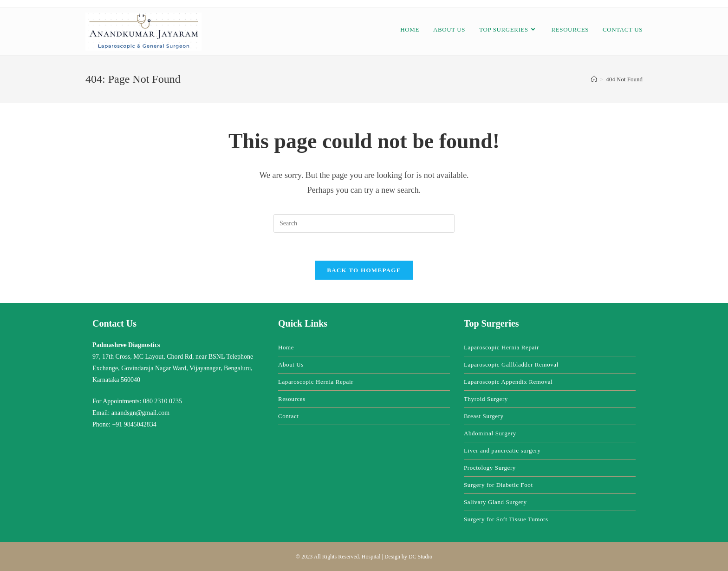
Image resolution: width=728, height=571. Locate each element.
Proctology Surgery (490, 468)
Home (286, 347)
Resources (292, 399)
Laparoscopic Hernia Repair (316, 382)
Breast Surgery (484, 416)
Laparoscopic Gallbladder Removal (511, 364)
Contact (289, 416)
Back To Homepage (364, 270)
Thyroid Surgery (486, 399)
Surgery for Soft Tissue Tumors (506, 519)
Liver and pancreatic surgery (502, 450)
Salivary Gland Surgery (495, 502)
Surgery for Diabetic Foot (498, 485)
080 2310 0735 (162, 401)
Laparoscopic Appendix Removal (508, 382)
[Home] (594, 79)
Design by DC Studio (408, 557)
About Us (291, 364)
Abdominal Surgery (490, 433)
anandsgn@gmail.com (140, 413)
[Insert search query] (364, 223)
